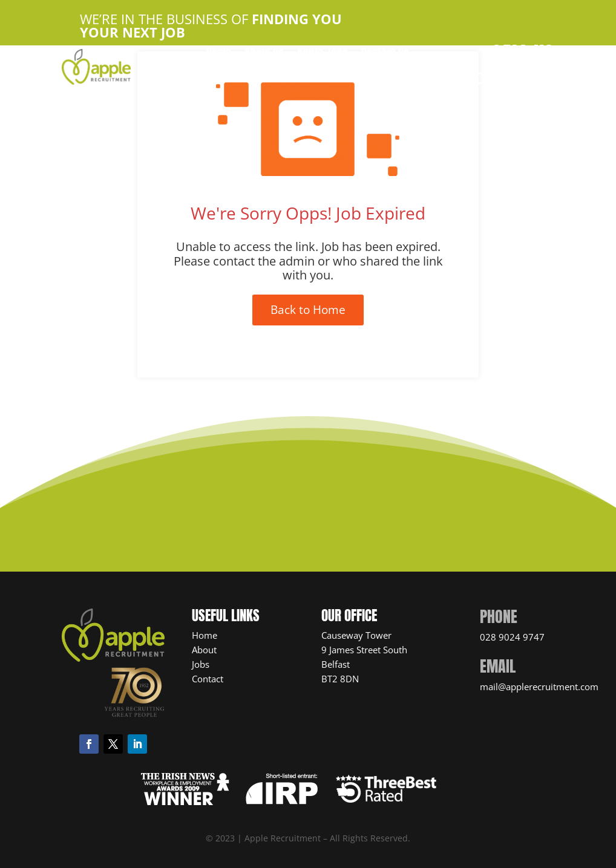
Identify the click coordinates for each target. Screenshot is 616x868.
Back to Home (308, 310)
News (362, 73)
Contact (208, 679)
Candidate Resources (289, 73)
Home (219, 55)
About (204, 650)
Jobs (201, 664)
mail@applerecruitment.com (539, 687)
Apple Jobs (323, 55)
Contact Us (385, 55)
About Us (264, 55)
